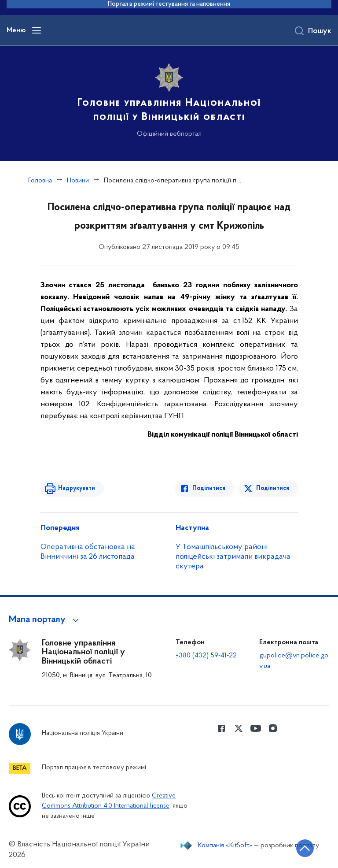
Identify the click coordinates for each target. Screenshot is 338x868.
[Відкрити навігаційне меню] (37, 30)
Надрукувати (77, 488)
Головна (40, 181)
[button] (45, 620)
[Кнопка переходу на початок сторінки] (305, 848)
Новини (78, 181)
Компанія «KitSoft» (225, 846)
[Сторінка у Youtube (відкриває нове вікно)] (256, 728)
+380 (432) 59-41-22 (206, 656)
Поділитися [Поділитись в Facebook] (209, 488)
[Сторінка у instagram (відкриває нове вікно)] (273, 728)
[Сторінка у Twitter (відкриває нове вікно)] (239, 728)
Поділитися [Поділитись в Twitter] (273, 488)
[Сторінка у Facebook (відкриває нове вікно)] (221, 728)
